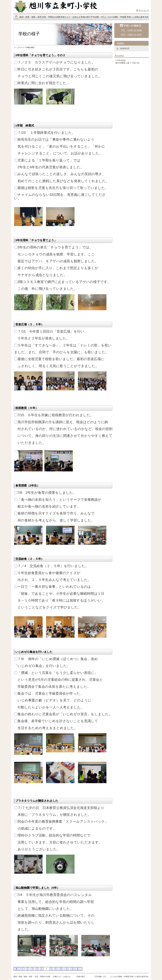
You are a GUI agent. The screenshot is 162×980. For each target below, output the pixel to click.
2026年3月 (125, 48)
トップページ (19, 47)
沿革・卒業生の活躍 (51, 17)
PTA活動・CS (97, 17)
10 (61, 969)
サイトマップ (144, 10)
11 (67, 969)
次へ (78, 969)
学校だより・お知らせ (70, 17)
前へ (17, 969)
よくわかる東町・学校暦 (115, 17)
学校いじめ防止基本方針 (138, 17)
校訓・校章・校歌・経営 (30, 17)
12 (72, 969)
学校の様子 (86, 17)
